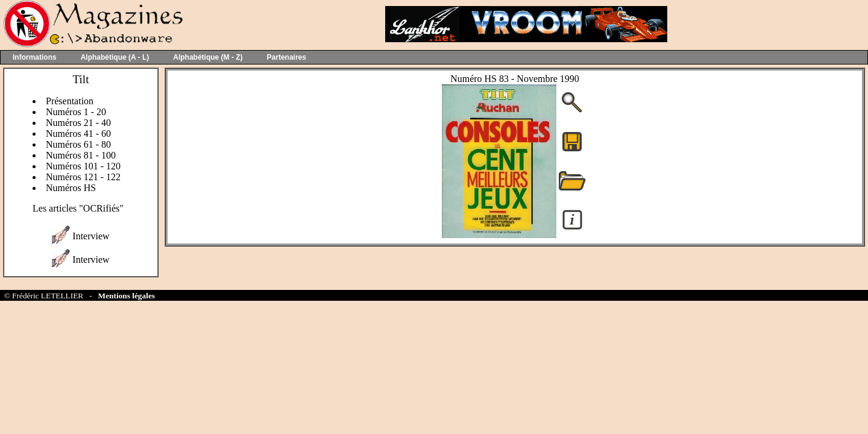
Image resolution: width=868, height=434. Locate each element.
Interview (91, 236)
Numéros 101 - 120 (83, 166)
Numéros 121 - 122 (83, 177)
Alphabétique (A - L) (115, 57)
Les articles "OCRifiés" (78, 208)
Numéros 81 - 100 (81, 155)
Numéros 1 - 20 (76, 112)
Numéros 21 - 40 (78, 123)
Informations (35, 57)
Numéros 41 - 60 (78, 134)
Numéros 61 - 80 (78, 144)
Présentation (70, 101)
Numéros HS (71, 188)
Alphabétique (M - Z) (208, 57)
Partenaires (287, 57)
